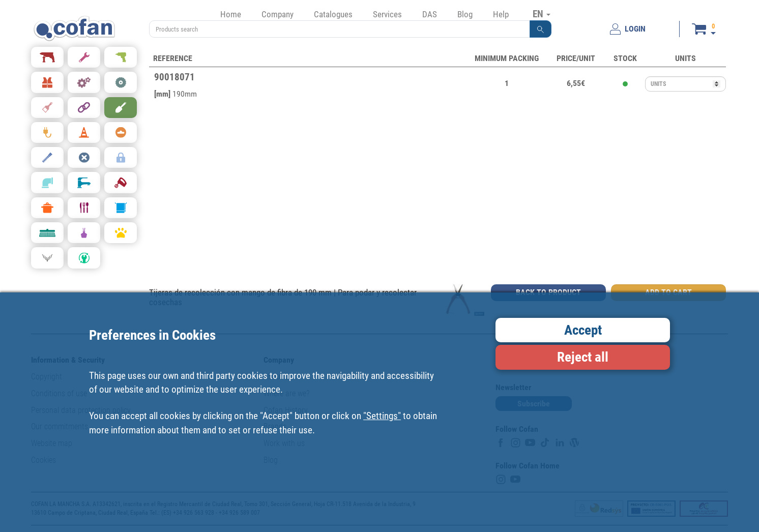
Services (387, 14)
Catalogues (333, 14)
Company (278, 14)
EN (542, 14)
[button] (541, 29)
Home (231, 14)
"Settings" (382, 416)
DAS (430, 14)
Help (501, 14)
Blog (465, 14)
